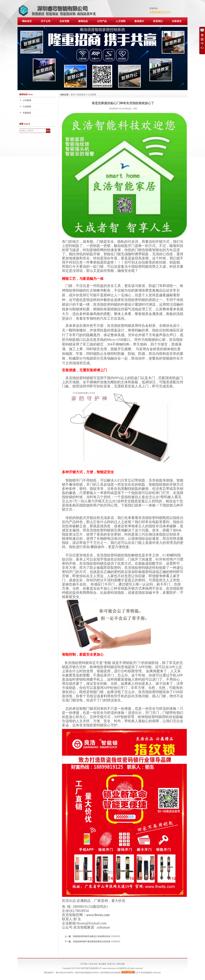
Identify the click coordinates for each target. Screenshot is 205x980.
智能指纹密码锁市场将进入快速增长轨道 (92, 936)
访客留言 (177, 21)
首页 (73, 95)
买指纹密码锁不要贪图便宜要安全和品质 (92, 942)
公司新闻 (27, 100)
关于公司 (46, 21)
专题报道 (27, 113)
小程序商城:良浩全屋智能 (110, 973)
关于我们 (84, 964)
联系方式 (112, 964)
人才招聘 (121, 21)
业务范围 (64, 21)
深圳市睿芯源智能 (83, 973)
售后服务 (102, 964)
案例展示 (139, 21)
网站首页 (27, 21)
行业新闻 (27, 107)
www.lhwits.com (98, 915)
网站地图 (121, 964)
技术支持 (93, 964)
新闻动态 (83, 21)
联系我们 (158, 21)
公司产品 (102, 21)
